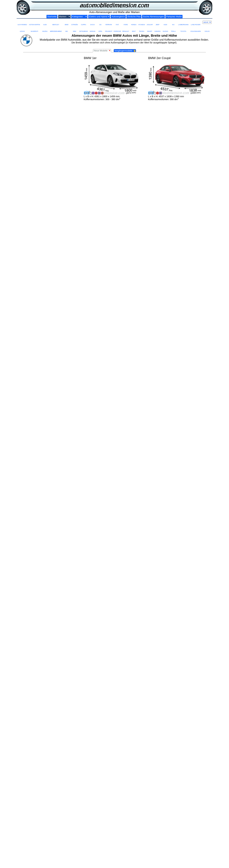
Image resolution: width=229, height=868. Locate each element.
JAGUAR (150, 22)
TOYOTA (183, 29)
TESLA (173, 29)
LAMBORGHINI (183, 22)
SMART (150, 29)
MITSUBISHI (84, 29)
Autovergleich (118, 17)
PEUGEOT (109, 29)
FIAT (117, 22)
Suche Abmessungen (153, 17)
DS (100, 22)
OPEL (100, 29)
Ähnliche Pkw (134, 17)
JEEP (158, 22)
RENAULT (126, 29)
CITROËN (75, 22)
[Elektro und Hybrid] (99, 17)
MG (67, 29)
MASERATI (34, 29)
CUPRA (84, 22)
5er (88, 690)
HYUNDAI (142, 22)
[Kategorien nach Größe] (79, 17)
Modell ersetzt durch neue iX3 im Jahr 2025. (42, 793)
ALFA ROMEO (22, 22)
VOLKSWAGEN (196, 29)
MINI (75, 29)
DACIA (92, 22)
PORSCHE (117, 29)
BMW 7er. (189, 690)
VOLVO (207, 29)
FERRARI (109, 22)
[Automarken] (64, 17)
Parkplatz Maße (174, 17)
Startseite (52, 17)
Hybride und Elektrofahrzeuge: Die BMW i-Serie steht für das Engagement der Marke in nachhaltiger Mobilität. (85, 699)
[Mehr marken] (207, 22)
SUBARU (158, 29)
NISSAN (92, 29)
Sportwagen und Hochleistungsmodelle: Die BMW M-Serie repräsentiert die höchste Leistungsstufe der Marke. (85, 696)
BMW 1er (71, 688)
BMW (67, 22)
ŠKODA (142, 29)
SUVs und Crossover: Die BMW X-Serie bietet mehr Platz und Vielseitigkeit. (65, 693)
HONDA (134, 22)
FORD (126, 22)
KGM (165, 22)
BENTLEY (56, 22)
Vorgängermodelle (125, 51)
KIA (173, 22)
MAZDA (45, 29)
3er (78, 690)
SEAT (134, 29)
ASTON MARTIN (34, 22)
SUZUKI (165, 29)
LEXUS (22, 29)
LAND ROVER (196, 22)
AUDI (45, 22)
